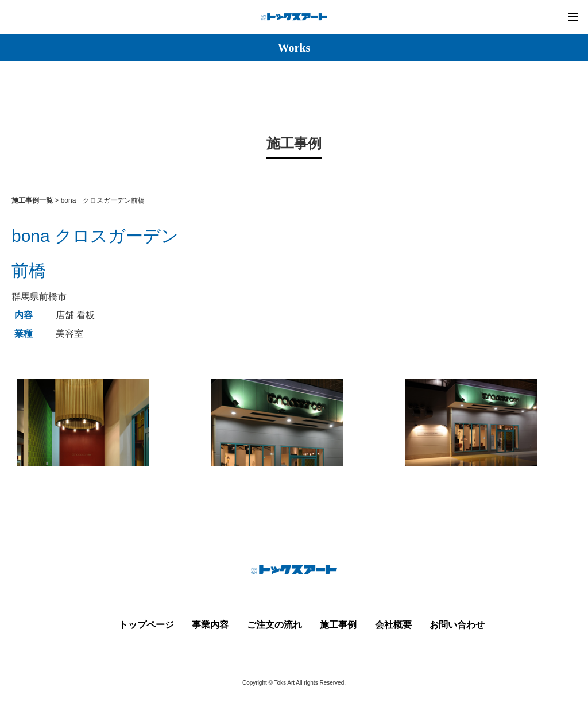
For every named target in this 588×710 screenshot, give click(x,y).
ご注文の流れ (274, 625)
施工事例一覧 (32, 200)
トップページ (146, 625)
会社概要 (393, 625)
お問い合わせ (457, 625)
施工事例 (338, 625)
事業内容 (210, 625)
